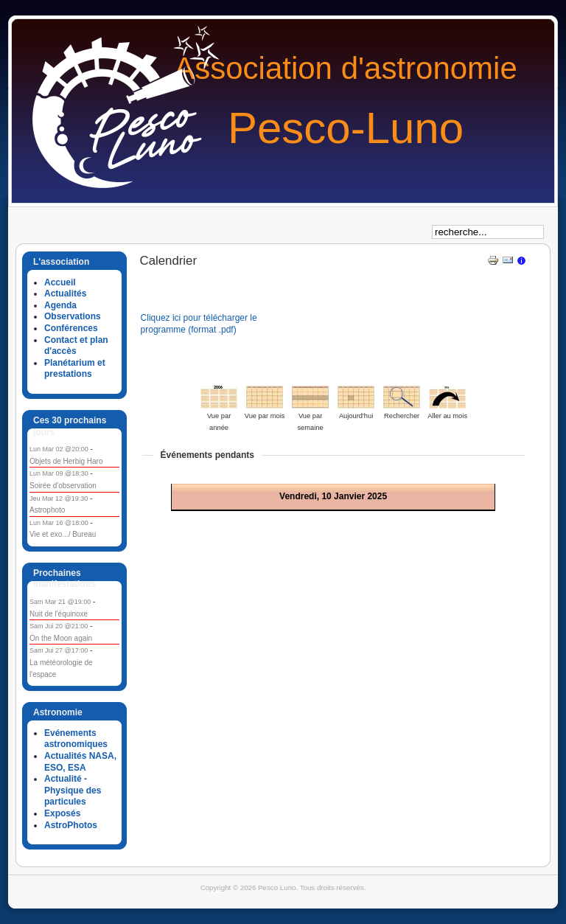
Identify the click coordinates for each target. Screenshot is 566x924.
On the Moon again (61, 638)
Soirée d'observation (63, 486)
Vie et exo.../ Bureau (63, 534)
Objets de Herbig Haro (66, 461)
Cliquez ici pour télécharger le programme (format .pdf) (199, 324)
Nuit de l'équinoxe (59, 614)
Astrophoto (47, 510)
